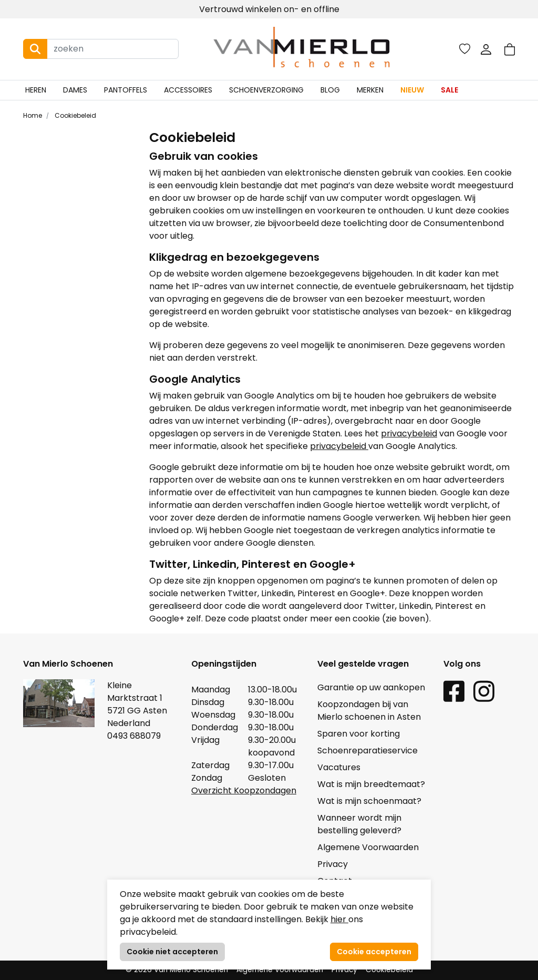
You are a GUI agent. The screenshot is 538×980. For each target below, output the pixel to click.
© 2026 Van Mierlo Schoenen (177, 970)
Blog (330, 90)
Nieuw (412, 90)
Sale (449, 90)
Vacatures (339, 767)
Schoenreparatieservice (368, 751)
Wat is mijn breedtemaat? (371, 784)
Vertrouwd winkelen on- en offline (269, 9)
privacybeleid (409, 433)
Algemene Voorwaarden (368, 847)
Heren (36, 90)
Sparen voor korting (359, 734)
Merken (370, 90)
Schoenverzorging (266, 90)
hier (339, 919)
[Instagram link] (484, 691)
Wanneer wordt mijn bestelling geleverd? (359, 824)
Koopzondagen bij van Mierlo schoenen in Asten (369, 711)
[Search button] (35, 49)
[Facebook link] (454, 691)
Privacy (333, 864)
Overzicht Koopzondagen (244, 790)
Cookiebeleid (75, 115)
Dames (75, 90)
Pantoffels (126, 90)
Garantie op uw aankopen (371, 687)
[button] (510, 49)
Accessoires (188, 90)
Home (33, 115)
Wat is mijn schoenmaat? (369, 801)
